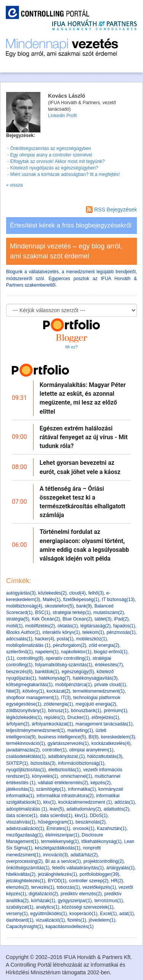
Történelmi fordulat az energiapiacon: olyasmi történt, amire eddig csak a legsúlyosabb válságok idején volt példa (84, 545)
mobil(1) (14, 626)
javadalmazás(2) (23, 750)
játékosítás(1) (20, 789)
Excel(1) (108, 914)
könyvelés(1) (45, 776)
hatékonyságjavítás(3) (95, 678)
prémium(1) (115, 711)
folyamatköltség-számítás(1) (64, 665)
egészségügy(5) (78, 672)
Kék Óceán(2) (46, 619)
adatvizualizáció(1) (25, 828)
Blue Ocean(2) (77, 619)
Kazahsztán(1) (112, 828)
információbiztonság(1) (81, 763)
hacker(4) (44, 639)
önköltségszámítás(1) (28, 868)
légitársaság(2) (96, 626)
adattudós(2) (116, 809)
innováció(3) (55, 855)
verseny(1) (17, 914)
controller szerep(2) (89, 881)
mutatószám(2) (109, 612)
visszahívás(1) (21, 822)
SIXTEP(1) (17, 763)
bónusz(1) (58, 711)
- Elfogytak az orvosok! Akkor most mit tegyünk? (55, 161)
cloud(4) (77, 593)
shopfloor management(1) (32, 698)
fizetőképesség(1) (81, 600)
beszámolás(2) (91, 822)
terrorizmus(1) (108, 901)
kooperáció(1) (83, 914)
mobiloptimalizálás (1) (28, 645)
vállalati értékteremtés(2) (63, 783)
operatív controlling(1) (68, 658)
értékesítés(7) (109, 665)
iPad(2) (121, 619)
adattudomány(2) (84, 809)
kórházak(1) (43, 901)
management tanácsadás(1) (104, 724)
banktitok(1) (47, 672)
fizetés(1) (77, 920)
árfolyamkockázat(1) (52, 724)
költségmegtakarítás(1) (29, 685)
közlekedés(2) (52, 593)
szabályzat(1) (20, 907)
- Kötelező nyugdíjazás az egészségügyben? (52, 168)
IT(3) (66, 698)
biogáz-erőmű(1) (111, 652)
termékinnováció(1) (26, 743)
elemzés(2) (17, 887)
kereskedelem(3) (118, 737)
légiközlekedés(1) (24, 717)
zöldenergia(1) (59, 704)
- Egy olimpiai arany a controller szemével (49, 155)
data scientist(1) (56, 816)
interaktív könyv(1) (61, 632)
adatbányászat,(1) (66, 756)
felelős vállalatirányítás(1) (78, 868)
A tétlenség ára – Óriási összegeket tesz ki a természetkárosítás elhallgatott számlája (83, 502)
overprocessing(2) (24, 861)
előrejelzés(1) (105, 717)
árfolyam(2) (18, 724)
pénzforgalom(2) (70, 645)
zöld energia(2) (104, 645)
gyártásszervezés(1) (68, 743)
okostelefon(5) (59, 606)
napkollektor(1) (76, 652)
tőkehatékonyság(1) (101, 841)
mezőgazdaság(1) (24, 835)
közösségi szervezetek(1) (88, 907)
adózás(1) (125, 802)
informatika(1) (82, 789)
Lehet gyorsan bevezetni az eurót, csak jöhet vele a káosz (80, 467)
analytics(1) (47, 907)
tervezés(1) (43, 887)
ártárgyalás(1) (121, 868)
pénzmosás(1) (121, 632)
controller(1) (55, 750)
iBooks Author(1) (23, 632)
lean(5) (57, 809)
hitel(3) (13, 691)
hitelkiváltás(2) (21, 874)
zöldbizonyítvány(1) (26, 711)
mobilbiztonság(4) (24, 606)
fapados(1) (124, 626)
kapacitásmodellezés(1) (69, 927)
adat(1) (127, 914)
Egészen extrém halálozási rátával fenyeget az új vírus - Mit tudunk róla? (84, 437)
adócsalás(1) (19, 639)
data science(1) (22, 816)
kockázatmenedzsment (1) (85, 802)
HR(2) (117, 881)
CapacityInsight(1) (25, 927)
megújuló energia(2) (96, 704)
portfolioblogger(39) (100, 874)
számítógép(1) (51, 789)
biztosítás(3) (43, 763)
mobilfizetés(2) (40, 626)
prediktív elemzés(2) (81, 894)
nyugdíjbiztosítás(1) (26, 770)
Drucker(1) (78, 717)
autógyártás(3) (21, 593)
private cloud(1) (110, 685)
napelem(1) (47, 652)
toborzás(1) (68, 887)
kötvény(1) (33, 691)
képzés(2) (100, 783)
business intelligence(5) (62, 737)
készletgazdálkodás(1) (57, 848)
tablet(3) (103, 619)
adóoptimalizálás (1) (27, 809)
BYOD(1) (57, 881)
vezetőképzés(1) (99, 887)
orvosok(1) (84, 828)
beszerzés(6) (19, 672)
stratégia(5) (18, 619)
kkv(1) (49, 802)
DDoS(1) (99, 816)
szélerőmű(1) (19, 652)
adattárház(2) (84, 855)
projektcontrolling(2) (104, 861)
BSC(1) (43, 612)
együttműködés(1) (48, 914)
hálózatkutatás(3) (105, 756)
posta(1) (65, 639)
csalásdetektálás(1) (26, 756)
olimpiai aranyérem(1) (91, 750)
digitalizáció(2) (43, 894)
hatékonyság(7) (54, 678)
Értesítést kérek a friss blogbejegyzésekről (71, 225)
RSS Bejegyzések (111, 210)
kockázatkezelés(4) (111, 743)
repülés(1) (55, 717)
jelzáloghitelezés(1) (57, 874)
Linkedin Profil (62, 116)
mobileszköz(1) (91, 639)
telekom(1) (93, 632)
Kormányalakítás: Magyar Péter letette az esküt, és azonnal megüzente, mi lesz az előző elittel (83, 398)
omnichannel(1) (76, 776)
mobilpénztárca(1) (74, 685)
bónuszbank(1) (86, 711)
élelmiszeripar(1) (62, 835)
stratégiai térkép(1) (72, 612)
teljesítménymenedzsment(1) (35, 730)
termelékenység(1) (60, 841)
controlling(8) (30, 658)
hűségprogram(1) (55, 822)
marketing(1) (80, 730)
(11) (10, 658)
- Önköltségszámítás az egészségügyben (49, 148)
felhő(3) (96, 593)
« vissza (14, 185)
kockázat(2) (58, 691)
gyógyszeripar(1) (75, 901)
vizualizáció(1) (50, 920)
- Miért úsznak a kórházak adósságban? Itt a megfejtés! (63, 174)
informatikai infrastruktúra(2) (65, 796)
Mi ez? (71, 347)
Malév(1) (52, 600)
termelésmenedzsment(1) (99, 691)
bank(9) (84, 606)
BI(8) (93, 737)
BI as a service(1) (63, 861)
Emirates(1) (58, 828)
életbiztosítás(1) (65, 770)
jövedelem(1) (102, 920)
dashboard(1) (20, 920)
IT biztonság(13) (118, 600)
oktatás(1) (68, 626)
